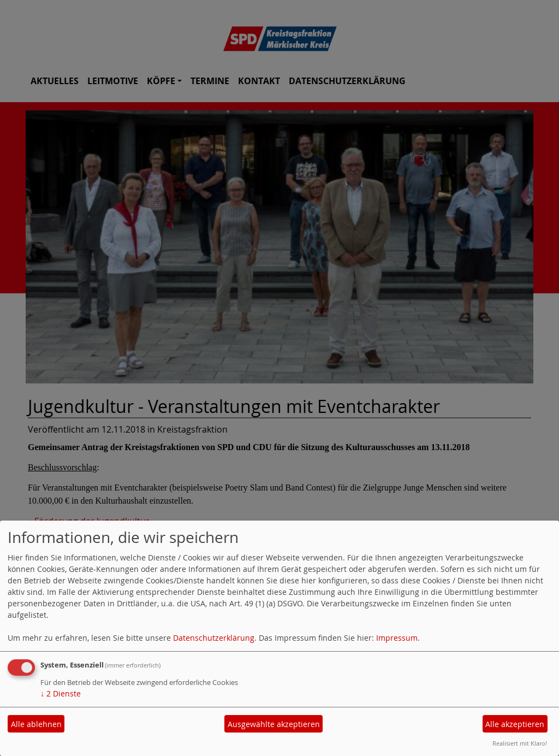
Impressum (397, 638)
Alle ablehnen (36, 724)
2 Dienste (61, 693)
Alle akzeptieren (515, 724)
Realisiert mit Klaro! (520, 743)
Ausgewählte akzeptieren (274, 724)
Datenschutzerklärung (214, 638)
